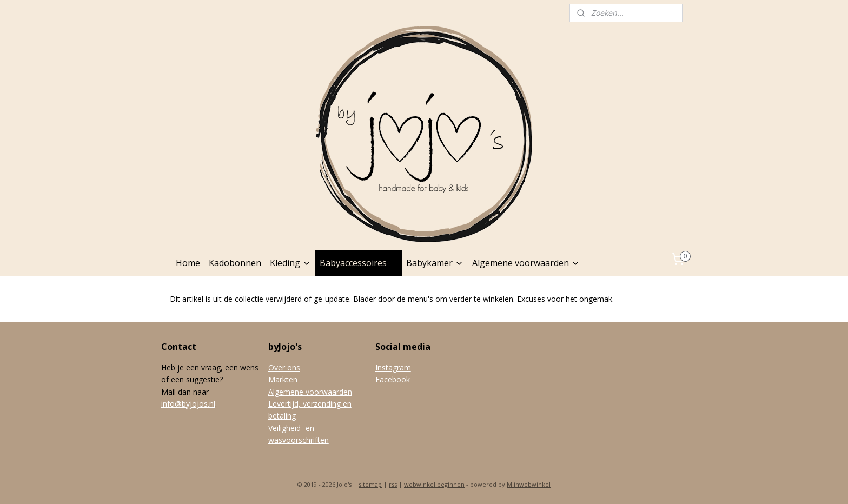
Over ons (284, 367)
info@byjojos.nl (188, 404)
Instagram (393, 367)
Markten (283, 379)
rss (393, 484)
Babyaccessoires (359, 263)
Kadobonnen (235, 263)
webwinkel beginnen (434, 484)
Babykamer (435, 263)
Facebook (393, 379)
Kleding (290, 263)
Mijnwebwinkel (529, 484)
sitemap (370, 484)
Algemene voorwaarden (526, 263)
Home (188, 263)
